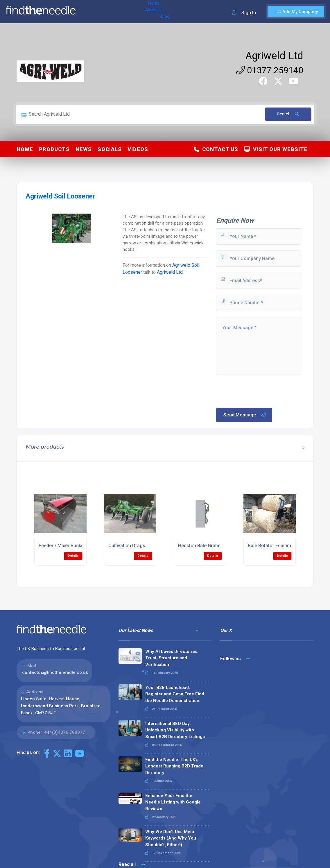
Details (73, 556)
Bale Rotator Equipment (273, 546)
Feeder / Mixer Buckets (63, 546)
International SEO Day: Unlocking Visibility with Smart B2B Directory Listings (175, 730)
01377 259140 (270, 70)
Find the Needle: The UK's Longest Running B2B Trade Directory (174, 766)
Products (54, 149)
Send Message (245, 415)
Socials (110, 149)
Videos (138, 149)
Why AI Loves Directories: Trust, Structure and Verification (172, 658)
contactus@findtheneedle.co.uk (55, 672)
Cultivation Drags (127, 546)
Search (288, 114)
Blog (130, 12)
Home (88, 12)
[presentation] (259, 391)
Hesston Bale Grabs (199, 546)
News (84, 149)
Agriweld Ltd (274, 56)
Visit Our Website (276, 149)
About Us (110, 12)
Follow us (235, 659)
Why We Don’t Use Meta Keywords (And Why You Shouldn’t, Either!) (171, 838)
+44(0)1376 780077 (65, 732)
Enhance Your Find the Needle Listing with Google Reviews (173, 802)
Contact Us (216, 149)
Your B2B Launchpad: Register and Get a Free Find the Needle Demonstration (175, 694)
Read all (132, 864)
